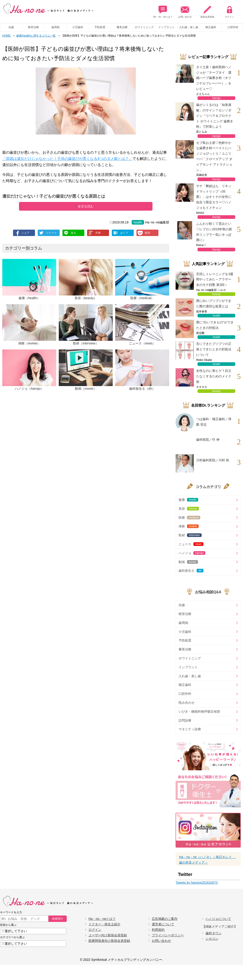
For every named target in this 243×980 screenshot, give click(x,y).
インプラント (166, 27)
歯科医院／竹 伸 (208, 440)
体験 (189, 526)
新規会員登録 (207, 11)
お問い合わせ (185, 11)
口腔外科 (185, 694)
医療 (189, 518)
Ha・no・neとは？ (163, 11)
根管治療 (33, 27)
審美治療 (122, 27)
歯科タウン (214, 933)
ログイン (230, 11)
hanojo (216, 98)
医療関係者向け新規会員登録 (109, 941)
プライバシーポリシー (168, 935)
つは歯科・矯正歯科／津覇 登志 (214, 422)
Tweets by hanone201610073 (197, 883)
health (138, 222)
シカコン (212, 939)
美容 (189, 509)
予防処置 (100, 27)
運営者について (163, 924)
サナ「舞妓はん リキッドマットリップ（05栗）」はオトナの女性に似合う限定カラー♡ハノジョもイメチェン (214, 197)
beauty (216, 294)
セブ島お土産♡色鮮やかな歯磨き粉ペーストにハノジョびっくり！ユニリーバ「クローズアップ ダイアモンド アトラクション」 (214, 156)
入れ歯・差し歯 (189, 27)
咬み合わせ (187, 703)
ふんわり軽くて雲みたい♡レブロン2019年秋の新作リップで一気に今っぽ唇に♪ (214, 232)
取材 (190, 535)
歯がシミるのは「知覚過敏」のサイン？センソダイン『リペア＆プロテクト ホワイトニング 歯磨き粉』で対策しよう (215, 116)
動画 (188, 562)
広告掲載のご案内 (165, 919)
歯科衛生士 (191, 571)
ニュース (191, 544)
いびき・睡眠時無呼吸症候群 (199, 712)
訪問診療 (185, 720)
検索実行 (58, 919)
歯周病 (56, 27)
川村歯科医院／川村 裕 (213, 460)
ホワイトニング (144, 27)
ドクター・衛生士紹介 (104, 924)
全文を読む (86, 206)
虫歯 (11, 27)
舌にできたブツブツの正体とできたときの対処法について (214, 349)
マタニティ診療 (190, 729)
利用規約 (158, 930)
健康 (188, 500)
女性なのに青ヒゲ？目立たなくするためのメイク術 (214, 376)
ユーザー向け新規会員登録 (108, 935)
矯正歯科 (211, 27)
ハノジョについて (218, 919)
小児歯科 (78, 27)
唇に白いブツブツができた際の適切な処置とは (214, 303)
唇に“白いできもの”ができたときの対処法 (215, 325)
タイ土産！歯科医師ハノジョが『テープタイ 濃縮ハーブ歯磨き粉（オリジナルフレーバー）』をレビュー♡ (214, 78)
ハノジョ (192, 553)
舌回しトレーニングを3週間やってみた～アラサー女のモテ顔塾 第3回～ (215, 279)
